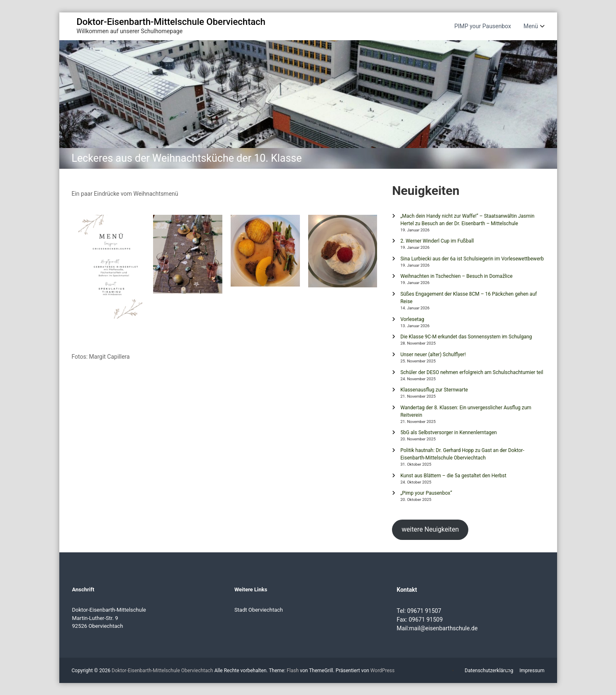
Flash (293, 671)
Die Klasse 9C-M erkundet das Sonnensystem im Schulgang (466, 337)
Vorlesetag (412, 319)
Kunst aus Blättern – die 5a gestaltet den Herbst (453, 476)
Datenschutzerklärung (489, 671)
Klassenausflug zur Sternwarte (434, 390)
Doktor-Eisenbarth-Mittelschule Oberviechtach (171, 22)
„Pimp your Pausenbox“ (426, 493)
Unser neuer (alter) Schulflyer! (433, 355)
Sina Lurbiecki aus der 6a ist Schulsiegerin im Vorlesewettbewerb (472, 259)
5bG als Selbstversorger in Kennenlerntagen (448, 433)
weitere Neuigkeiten (430, 529)
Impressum (532, 671)
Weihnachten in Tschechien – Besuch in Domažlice (456, 276)
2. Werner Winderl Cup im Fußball (437, 241)
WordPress (382, 671)
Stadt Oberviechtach (259, 610)
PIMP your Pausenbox (483, 26)
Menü (531, 26)
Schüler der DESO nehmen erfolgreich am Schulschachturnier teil (472, 372)
